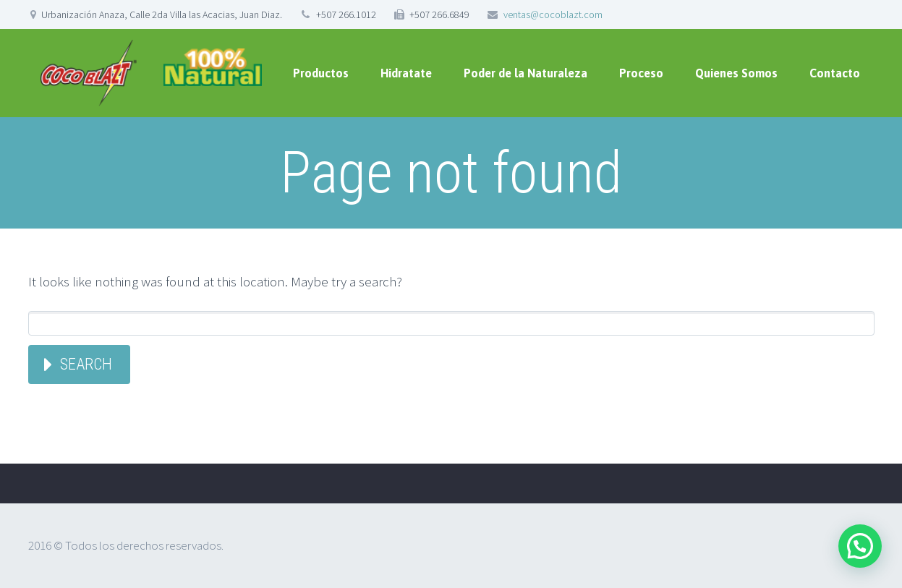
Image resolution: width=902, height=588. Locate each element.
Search (86, 364)
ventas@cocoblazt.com (553, 14)
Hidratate (406, 73)
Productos (321, 73)
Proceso (641, 73)
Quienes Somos (736, 73)
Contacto (835, 73)
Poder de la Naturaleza (526, 73)
